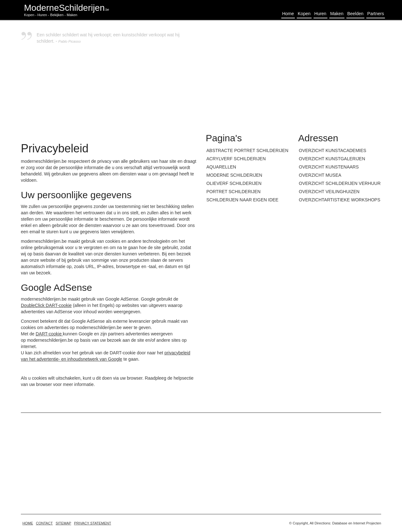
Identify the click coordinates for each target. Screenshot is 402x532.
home (28, 523)
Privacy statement (92, 523)
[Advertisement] (293, 76)
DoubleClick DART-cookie (46, 305)
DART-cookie (49, 334)
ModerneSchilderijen (67, 8)
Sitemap (63, 523)
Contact (44, 523)
